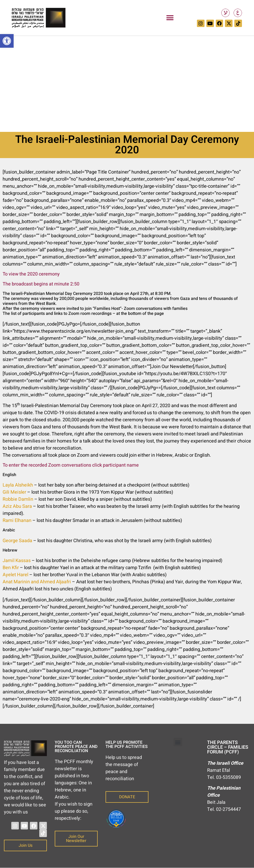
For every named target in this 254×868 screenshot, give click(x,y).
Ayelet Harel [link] (15, 575)
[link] (7, 41)
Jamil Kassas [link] (17, 561)
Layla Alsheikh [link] (18, 485)
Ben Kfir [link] (11, 568)
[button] (170, 18)
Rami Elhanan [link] (17, 521)
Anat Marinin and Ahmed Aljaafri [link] (37, 582)
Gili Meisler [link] (14, 492)
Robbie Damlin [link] (18, 499)
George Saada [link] (17, 541)
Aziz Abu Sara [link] (17, 506)
